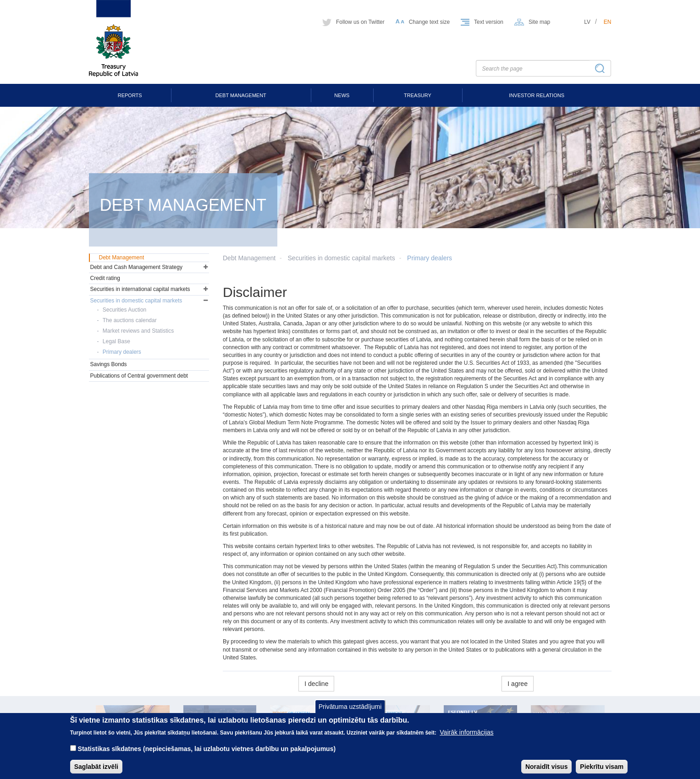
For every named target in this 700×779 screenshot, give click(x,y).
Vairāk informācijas (466, 739)
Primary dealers (430, 258)
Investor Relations (537, 95)
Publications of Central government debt (139, 376)
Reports (130, 95)
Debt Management (241, 95)
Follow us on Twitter (360, 22)
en (608, 22)
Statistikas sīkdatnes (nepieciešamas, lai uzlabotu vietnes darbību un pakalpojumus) (207, 755)
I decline (316, 684)
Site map (539, 22)
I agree (518, 684)
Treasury (418, 95)
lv (587, 22)
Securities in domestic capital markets (342, 258)
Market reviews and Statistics (138, 331)
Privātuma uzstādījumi (350, 713)
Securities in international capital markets (140, 289)
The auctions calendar (130, 320)
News (342, 95)
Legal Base (116, 341)
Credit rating (105, 278)
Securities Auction (124, 310)
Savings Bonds (109, 364)
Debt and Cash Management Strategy (136, 267)
